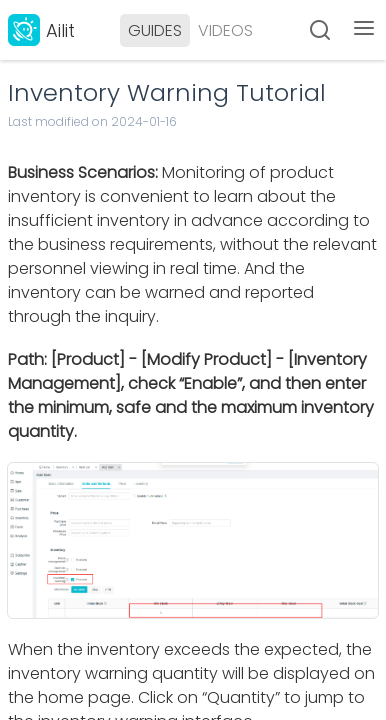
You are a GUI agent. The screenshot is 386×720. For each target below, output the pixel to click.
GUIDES (155, 30)
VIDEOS (225, 30)
